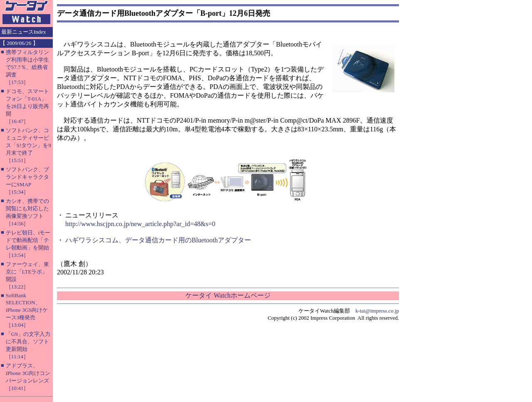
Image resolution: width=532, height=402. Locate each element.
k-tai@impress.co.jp (377, 311)
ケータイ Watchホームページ (228, 295)
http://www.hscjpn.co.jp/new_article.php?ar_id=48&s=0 (140, 224)
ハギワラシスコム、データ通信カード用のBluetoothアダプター (158, 240)
